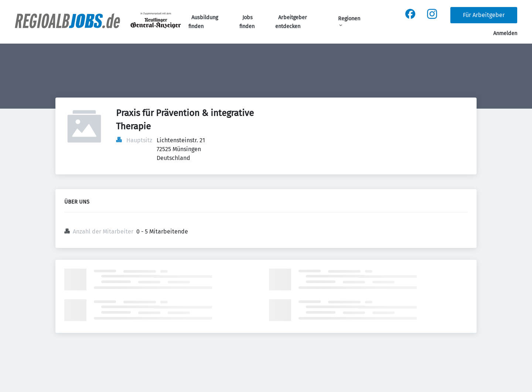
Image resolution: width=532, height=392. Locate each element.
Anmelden (505, 33)
